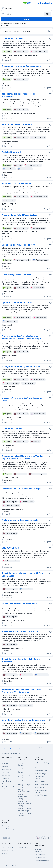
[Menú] (3, 3)
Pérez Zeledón (6, 781)
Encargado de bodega (12, 428)
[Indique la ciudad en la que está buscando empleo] (26, 14)
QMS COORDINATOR (11, 548)
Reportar (47, 60)
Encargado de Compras (12, 38)
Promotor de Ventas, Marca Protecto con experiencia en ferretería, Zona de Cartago (21, 337)
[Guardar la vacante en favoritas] (50, 39)
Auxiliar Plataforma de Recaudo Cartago (20, 631)
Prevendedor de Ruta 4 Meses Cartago (20, 215)
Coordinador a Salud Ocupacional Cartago (21, 489)
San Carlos (5, 772)
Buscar (27, 19)
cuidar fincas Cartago (42, 771)
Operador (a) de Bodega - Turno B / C (18, 302)
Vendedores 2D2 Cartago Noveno (17, 124)
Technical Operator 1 (11, 152)
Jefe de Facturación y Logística (16, 184)
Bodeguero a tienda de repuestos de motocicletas (18, 95)
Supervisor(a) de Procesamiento (16, 275)
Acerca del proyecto (8, 847)
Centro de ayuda (7, 850)
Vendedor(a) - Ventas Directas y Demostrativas (23, 720)
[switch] (50, 31)
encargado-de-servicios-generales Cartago (25, 804)
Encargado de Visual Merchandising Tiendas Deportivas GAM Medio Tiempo (22, 457)
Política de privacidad (42, 860)
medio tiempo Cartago (42, 763)
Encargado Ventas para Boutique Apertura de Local (23, 399)
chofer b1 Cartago (41, 795)
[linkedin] (49, 838)
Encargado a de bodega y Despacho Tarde (21, 366)
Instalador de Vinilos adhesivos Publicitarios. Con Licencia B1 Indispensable (22, 691)
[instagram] (38, 838)
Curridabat (5, 764)
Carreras (4, 853)
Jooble (14, 865)
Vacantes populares (8, 826)
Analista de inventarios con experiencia (20, 520)
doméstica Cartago (41, 784)
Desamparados (7, 770)
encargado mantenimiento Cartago (23, 797)
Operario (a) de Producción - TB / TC (18, 245)
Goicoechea (6, 775)
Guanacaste (6, 784)
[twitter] (43, 838)
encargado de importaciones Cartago (23, 770)
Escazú (4, 761)
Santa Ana (5, 778)
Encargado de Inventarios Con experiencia (21, 66)
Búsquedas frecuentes (11, 753)
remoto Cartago (40, 781)
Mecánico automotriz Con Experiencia (19, 604)
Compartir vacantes (25, 847)
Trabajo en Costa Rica (42, 854)
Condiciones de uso (41, 857)
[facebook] (32, 838)
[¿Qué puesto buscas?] (26, 8)
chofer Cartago (40, 787)
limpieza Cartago (40, 774)
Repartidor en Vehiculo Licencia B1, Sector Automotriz (21, 660)
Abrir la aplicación (45, 3)
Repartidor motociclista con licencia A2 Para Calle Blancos (22, 575)
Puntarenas (5, 767)
